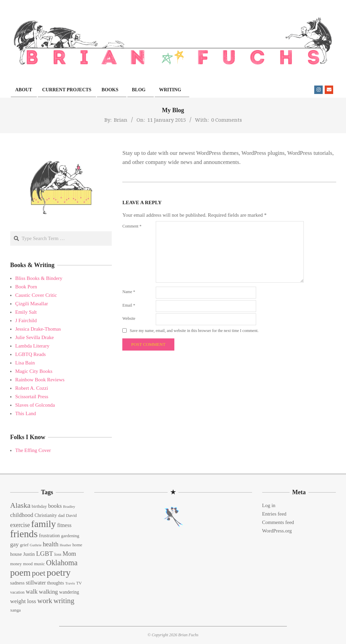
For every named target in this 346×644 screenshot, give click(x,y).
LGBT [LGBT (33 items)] (45, 554)
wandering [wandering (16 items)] (69, 592)
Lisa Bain (25, 363)
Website (129, 318)
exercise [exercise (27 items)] (20, 525)
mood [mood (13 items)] (28, 564)
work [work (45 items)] (45, 601)
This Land (26, 413)
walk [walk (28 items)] (32, 592)
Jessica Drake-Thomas (38, 329)
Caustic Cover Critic (36, 295)
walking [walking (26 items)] (48, 592)
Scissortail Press (32, 397)
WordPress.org (277, 531)
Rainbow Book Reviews (40, 380)
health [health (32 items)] (51, 544)
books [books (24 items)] (55, 506)
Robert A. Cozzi (32, 388)
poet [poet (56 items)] (39, 573)
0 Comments (227, 120)
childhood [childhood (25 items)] (22, 515)
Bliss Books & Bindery (39, 278)
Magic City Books (34, 371)
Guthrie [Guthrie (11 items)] (36, 545)
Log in (269, 505)
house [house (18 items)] (16, 554)
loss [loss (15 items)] (58, 554)
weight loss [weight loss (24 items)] (23, 601)
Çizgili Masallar (32, 304)
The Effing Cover (33, 450)
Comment (132, 226)
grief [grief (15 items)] (24, 545)
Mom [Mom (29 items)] (69, 554)
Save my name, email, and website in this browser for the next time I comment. (194, 331)
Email (129, 305)
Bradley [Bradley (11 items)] (69, 506)
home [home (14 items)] (77, 545)
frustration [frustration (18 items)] (49, 535)
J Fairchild (26, 320)
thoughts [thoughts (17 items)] (55, 583)
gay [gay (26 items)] (14, 544)
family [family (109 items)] (43, 524)
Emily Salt (26, 312)
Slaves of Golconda (35, 405)
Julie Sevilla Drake (34, 337)
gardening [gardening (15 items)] (70, 536)
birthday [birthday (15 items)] (39, 506)
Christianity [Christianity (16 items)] (46, 515)
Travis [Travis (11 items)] (70, 583)
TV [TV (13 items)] (79, 583)
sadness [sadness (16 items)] (17, 583)
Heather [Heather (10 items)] (66, 545)
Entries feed (274, 514)
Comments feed (278, 522)
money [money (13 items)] (16, 564)
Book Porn (26, 287)
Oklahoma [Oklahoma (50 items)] (62, 563)
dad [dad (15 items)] (61, 515)
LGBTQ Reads (30, 354)
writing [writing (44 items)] (64, 601)
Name (129, 292)
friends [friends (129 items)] (24, 534)
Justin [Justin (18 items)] (29, 554)
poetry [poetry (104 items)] (59, 573)
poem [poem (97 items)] (20, 573)
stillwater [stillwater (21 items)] (36, 583)
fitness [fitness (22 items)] (64, 525)
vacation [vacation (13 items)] (17, 592)
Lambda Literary (32, 346)
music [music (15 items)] (39, 564)
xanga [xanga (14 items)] (15, 610)
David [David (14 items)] (71, 515)
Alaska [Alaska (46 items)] (20, 505)
